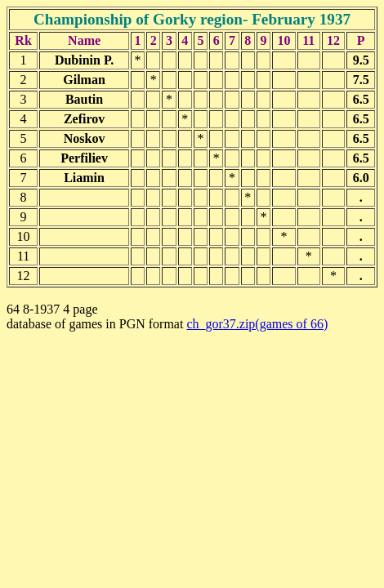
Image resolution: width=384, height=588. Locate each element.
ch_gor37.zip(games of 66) (257, 324)
